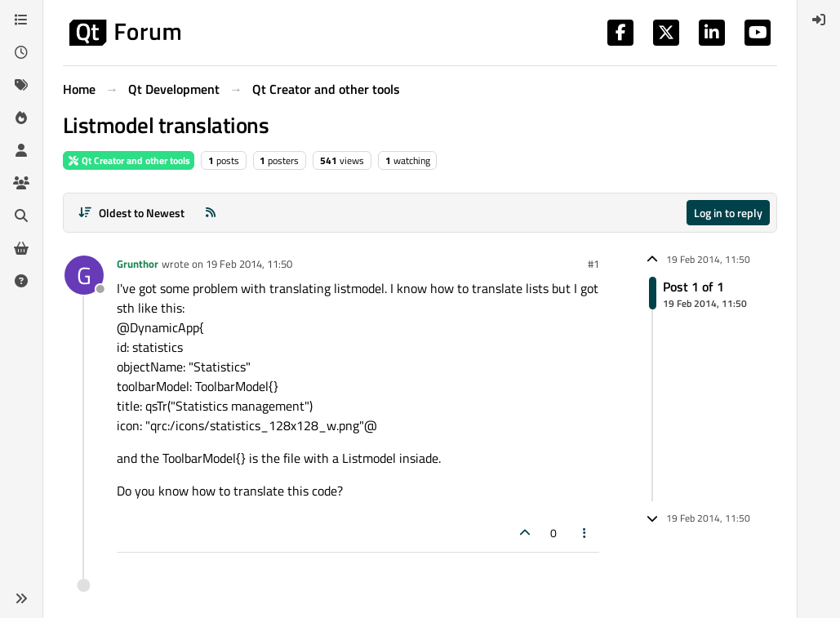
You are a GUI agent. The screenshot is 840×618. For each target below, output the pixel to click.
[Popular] (21, 118)
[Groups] (21, 183)
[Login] (819, 20)
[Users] (21, 150)
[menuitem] (819, 20)
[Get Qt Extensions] (21, 248)
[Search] (21, 216)
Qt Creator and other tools (129, 160)
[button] (21, 598)
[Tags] (21, 85)
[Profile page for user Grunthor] (84, 275)
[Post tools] (585, 533)
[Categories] (21, 20)
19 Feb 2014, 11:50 (249, 264)
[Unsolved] (21, 281)
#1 (593, 264)
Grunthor (138, 264)
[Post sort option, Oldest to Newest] (131, 213)
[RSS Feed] (211, 213)
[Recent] (21, 52)
